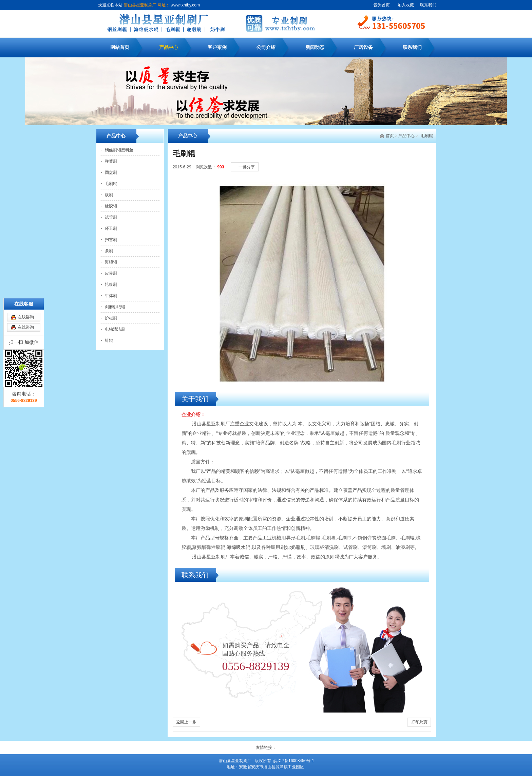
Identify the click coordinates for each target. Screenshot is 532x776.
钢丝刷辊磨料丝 (119, 150)
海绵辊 (111, 262)
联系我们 (428, 5)
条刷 (109, 251)
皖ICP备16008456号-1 (294, 761)
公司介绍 (266, 47)
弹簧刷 (111, 161)
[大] (422, 160)
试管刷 (111, 217)
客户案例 (217, 47)
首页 (390, 136)
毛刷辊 (427, 136)
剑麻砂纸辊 (115, 307)
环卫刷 (111, 228)
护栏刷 (111, 318)
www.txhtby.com (185, 5)
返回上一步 (186, 722)
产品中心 (169, 47)
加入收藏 (406, 5)
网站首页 (120, 47)
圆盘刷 (111, 172)
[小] (409, 160)
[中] (416, 160)
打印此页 (419, 722)
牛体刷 (111, 296)
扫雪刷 (111, 240)
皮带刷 (111, 273)
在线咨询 (26, 280)
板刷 (109, 195)
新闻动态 (315, 47)
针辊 (109, 340)
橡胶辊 (111, 206)
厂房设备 (363, 47)
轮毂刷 (111, 284)
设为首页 (382, 5)
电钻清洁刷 (115, 329)
